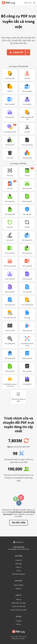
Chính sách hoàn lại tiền (18, 610)
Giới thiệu (19, 563)
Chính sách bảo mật (19, 606)
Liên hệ (18, 624)
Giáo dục (18, 588)
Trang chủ (19, 560)
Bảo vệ (19, 599)
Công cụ (19, 567)
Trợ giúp (18, 620)
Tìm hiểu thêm (19, 522)
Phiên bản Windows (18, 574)
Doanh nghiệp (18, 585)
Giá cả (18, 570)
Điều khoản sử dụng (18, 603)
